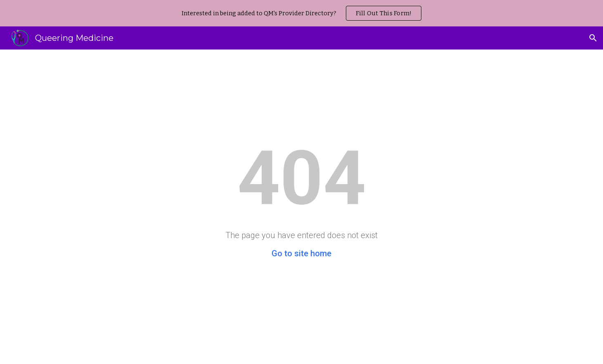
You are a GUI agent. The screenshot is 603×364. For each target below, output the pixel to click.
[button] (593, 38)
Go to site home (301, 253)
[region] (301, 13)
